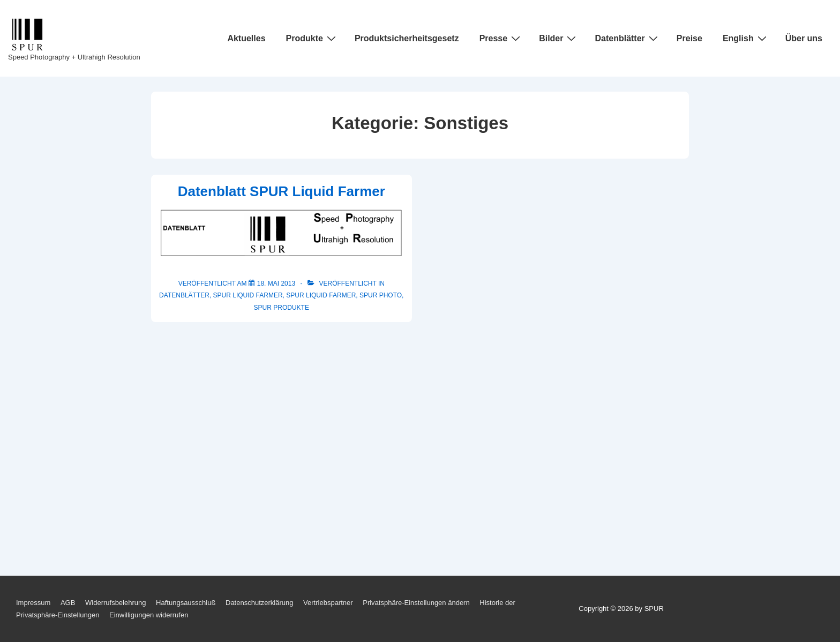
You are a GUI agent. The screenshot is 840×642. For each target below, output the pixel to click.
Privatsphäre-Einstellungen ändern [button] (416, 603)
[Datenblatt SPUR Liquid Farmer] (276, 283)
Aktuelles (246, 38)
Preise (689, 38)
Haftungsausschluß (186, 603)
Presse (501, 38)
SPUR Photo (381, 295)
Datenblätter (627, 38)
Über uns (804, 38)
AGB (68, 603)
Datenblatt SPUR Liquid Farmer (282, 191)
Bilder (559, 38)
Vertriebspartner (328, 603)
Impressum (33, 603)
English (746, 38)
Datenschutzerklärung (259, 603)
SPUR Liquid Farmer (248, 295)
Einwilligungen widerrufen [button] (149, 615)
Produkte (312, 38)
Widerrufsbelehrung (115, 603)
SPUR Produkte (282, 308)
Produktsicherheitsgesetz (407, 38)
